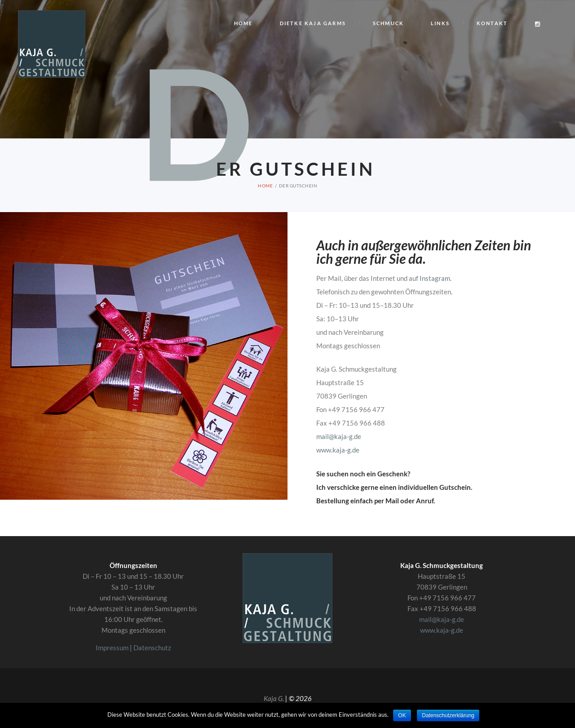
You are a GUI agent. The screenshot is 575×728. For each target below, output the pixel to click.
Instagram (435, 278)
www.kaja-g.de (338, 450)
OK (402, 715)
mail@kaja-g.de (339, 436)
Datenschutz (152, 648)
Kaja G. (274, 698)
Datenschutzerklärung (448, 715)
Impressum (112, 648)
